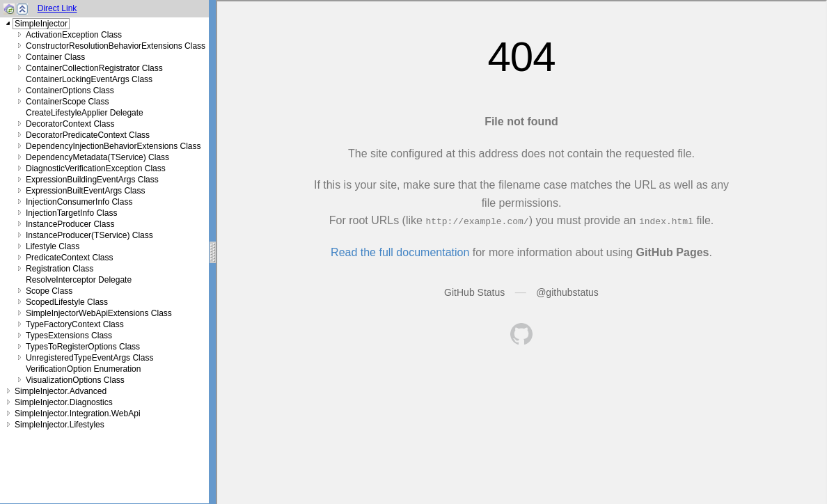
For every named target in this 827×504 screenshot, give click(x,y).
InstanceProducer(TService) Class (89, 235)
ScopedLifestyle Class (67, 302)
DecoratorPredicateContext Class (88, 135)
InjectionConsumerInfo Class (79, 202)
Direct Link (57, 8)
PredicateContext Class (69, 258)
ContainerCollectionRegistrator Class (94, 68)
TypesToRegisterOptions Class (83, 347)
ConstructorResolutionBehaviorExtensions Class (116, 46)
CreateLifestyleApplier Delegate (85, 113)
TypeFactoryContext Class (75, 324)
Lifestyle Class (53, 246)
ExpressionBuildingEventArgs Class (92, 180)
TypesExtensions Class (69, 336)
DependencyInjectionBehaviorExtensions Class (113, 146)
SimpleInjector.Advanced (61, 391)
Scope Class (49, 291)
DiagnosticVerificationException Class (96, 168)
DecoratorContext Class (70, 124)
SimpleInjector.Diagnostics (64, 402)
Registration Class (60, 269)
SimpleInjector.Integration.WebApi (78, 414)
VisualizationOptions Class (75, 380)
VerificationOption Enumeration (83, 369)
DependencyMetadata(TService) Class (97, 157)
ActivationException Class (74, 35)
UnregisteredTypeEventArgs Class (89, 358)
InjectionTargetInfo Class (71, 213)
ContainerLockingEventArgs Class (89, 79)
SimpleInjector (41, 24)
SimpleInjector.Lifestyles (60, 425)
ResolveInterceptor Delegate (79, 280)
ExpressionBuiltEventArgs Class (85, 191)
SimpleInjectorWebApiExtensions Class (99, 313)
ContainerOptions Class (70, 90)
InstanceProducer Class (70, 224)
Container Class (55, 57)
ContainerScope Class (67, 102)
